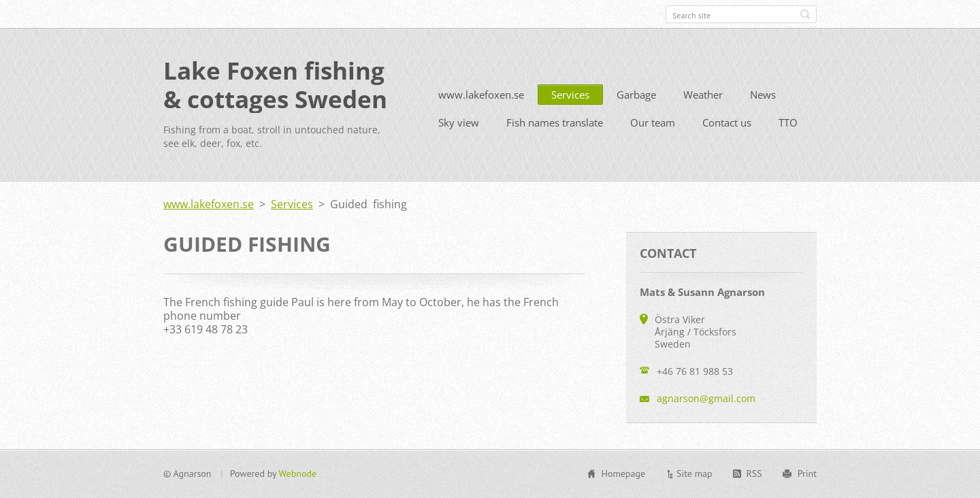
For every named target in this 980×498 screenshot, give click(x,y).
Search (805, 14)
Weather (703, 95)
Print (807, 474)
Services (570, 95)
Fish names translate (555, 122)
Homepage (623, 474)
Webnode (298, 474)
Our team (653, 122)
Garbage (636, 95)
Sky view (459, 122)
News (763, 95)
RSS (754, 474)
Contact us (727, 122)
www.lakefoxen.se (481, 95)
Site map (695, 474)
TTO (788, 122)
